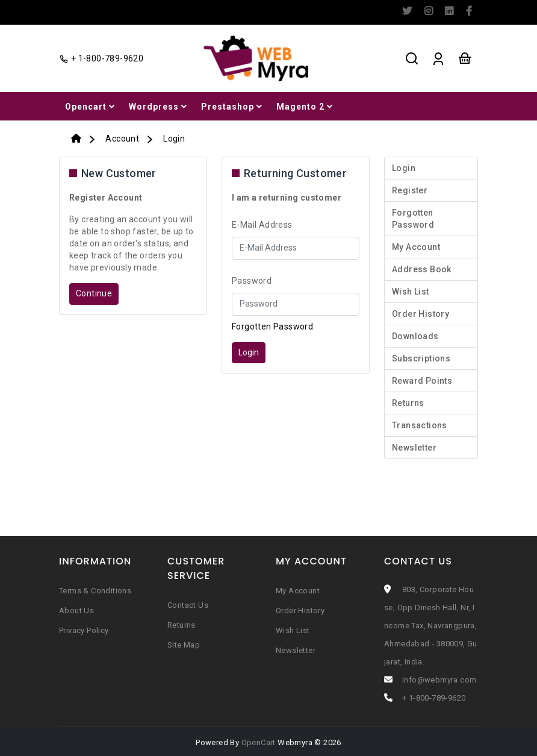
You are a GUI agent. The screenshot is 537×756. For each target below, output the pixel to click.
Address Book (422, 269)
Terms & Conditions (95, 591)
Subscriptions (421, 358)
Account (122, 139)
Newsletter (414, 448)
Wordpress (159, 107)
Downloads (415, 336)
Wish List (411, 292)
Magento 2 (306, 107)
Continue (94, 293)
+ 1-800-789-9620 (434, 698)
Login (174, 139)
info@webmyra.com (439, 680)
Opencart (91, 107)
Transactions (420, 425)
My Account (416, 247)
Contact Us (188, 605)
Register (410, 190)
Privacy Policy (84, 630)
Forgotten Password (272, 326)
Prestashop (233, 107)
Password (252, 281)
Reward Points (422, 381)
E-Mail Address (262, 225)
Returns (408, 403)
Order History (421, 314)
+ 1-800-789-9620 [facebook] (101, 58)
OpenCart (259, 742)
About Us (76, 611)
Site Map (184, 645)
